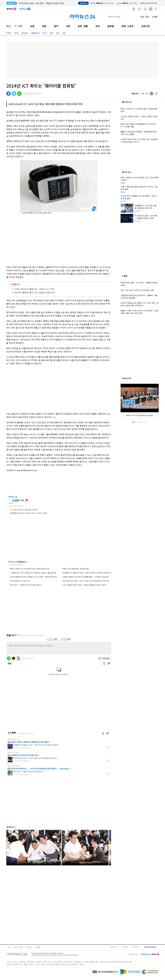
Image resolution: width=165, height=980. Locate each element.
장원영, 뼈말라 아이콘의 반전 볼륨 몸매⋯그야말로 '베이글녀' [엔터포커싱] (91, 577)
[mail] (147, 94)
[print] (156, 94)
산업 (32, 26)
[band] (19, 94)
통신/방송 (25, 33)
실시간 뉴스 (127, 172)
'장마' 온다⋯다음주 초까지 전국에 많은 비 (26, 585)
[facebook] (9, 94)
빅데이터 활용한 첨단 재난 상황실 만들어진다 (35, 292)
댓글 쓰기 (135, 94)
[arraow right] (108, 848)
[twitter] (14, 94)
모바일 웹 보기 (133, 954)
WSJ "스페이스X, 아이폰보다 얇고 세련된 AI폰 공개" (30, 569)
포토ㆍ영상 (18, 947)
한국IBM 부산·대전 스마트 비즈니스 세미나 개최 (28, 513)
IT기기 (45, 33)
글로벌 (111, 26)
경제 (44, 26)
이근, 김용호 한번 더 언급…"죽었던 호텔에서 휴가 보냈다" (85, 585)
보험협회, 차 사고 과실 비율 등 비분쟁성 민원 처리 (40, 3)
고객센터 (125, 947)
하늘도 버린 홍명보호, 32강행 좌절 (76, 569)
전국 (98, 26)
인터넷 (16, 33)
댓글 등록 (106, 658)
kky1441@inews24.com (27, 470)
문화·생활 (83, 26)
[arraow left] (10, 848)
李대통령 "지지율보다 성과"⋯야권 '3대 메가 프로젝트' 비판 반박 (87, 573)
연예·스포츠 (128, 26)
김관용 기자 (18, 500)
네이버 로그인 (9, 658)
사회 (68, 26)
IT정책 (9, 33)
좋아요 (27, 500)
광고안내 (136, 947)
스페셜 (155, 17)
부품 (51, 33)
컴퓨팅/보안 (35, 33)
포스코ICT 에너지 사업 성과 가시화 (24, 510)
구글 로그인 (18, 658)
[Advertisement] (32, 802)
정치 (56, 26)
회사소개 (114, 947)
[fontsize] (142, 94)
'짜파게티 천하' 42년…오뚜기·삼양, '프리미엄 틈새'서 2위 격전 (86, 581)
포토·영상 (145, 17)
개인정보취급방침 (150, 947)
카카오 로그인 (14, 658)
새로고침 (27, 562)
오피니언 (146, 26)
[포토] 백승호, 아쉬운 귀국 (20, 581)
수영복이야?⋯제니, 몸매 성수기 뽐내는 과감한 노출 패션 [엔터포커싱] (37, 573)
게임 (58, 33)
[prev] (123, 415)
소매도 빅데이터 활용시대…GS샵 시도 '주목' (34, 289)
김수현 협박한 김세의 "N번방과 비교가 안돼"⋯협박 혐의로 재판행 (35, 577)
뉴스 (9, 947)
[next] (156, 415)
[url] (151, 94)
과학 (64, 33)
